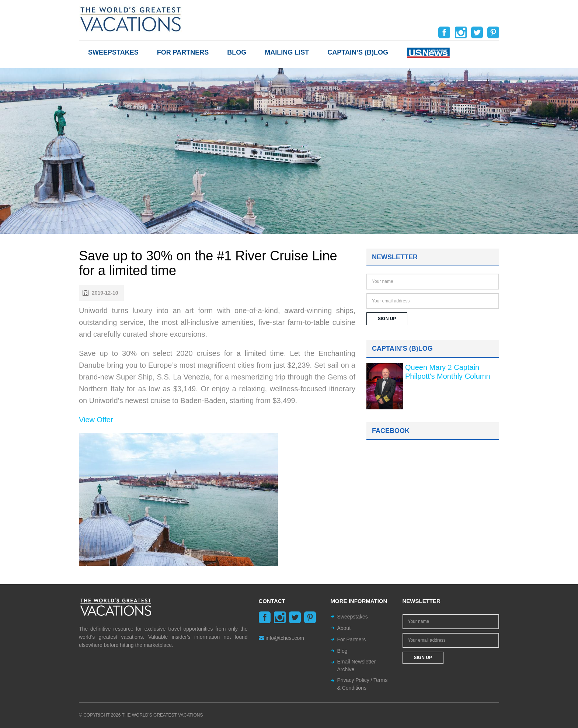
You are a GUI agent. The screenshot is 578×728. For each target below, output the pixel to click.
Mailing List (287, 52)
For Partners (183, 52)
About (344, 628)
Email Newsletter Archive (357, 665)
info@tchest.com (281, 638)
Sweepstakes (113, 52)
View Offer (96, 420)
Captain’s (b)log (358, 52)
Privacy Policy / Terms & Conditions (363, 684)
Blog (237, 52)
